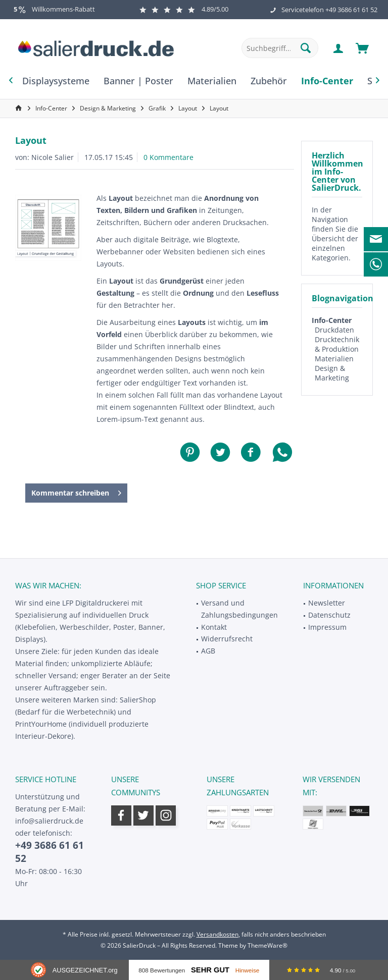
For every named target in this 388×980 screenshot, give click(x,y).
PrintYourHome (41, 724)
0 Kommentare (168, 157)
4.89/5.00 (184, 9)
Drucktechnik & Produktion (337, 344)
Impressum (327, 627)
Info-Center (332, 320)
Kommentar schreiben (76, 491)
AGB (208, 651)
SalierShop (138, 700)
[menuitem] (362, 48)
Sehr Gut (210, 970)
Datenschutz (329, 615)
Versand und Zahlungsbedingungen (239, 609)
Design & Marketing (332, 373)
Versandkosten (217, 934)
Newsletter (327, 603)
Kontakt (214, 627)
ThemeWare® (268, 945)
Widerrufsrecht (227, 639)
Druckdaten (334, 330)
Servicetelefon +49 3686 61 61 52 (329, 10)
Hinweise (248, 970)
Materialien (334, 359)
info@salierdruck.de (49, 821)
